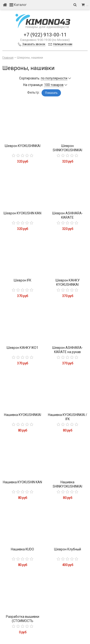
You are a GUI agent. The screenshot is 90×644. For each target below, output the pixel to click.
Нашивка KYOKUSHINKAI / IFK (68, 417)
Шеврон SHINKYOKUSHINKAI (67, 148)
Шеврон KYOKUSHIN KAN (22, 213)
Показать (51, 93)
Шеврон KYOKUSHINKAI (23, 146)
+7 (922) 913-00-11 (45, 35)
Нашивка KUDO (22, 549)
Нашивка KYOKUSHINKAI (23, 415)
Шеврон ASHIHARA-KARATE (68, 215)
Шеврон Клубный (68, 549)
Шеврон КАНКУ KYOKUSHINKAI (68, 282)
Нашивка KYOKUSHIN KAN (22, 482)
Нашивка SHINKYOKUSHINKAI (67, 484)
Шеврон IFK (22, 280)
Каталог (18, 5)
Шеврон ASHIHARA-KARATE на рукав (68, 350)
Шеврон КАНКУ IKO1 (22, 348)
